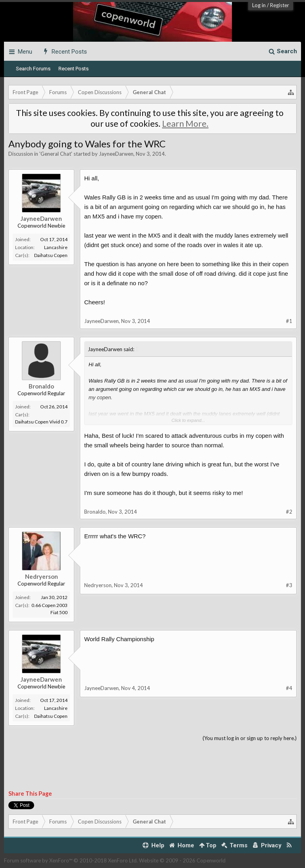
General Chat (56, 154)
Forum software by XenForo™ (71, 860)
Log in (259, 5)
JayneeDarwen (116, 154)
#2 (289, 512)
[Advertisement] (152, 766)
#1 (289, 321)
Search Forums (33, 69)
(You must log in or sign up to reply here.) (250, 738)
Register (280, 5)
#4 (289, 688)
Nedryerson (42, 576)
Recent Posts (73, 69)
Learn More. (185, 124)
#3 (289, 585)
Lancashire (56, 247)
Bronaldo (41, 386)
